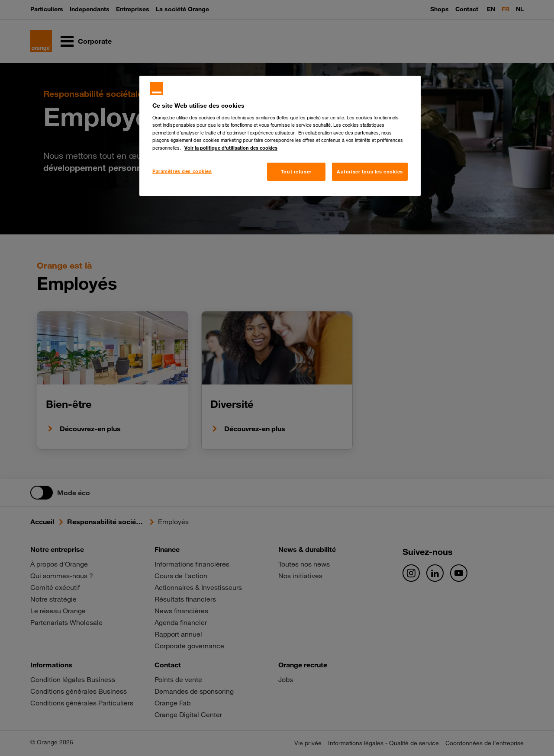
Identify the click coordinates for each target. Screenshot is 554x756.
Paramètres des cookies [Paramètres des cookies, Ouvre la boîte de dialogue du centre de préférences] (182, 171)
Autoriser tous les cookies (370, 171)
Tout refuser (296, 171)
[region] (280, 136)
